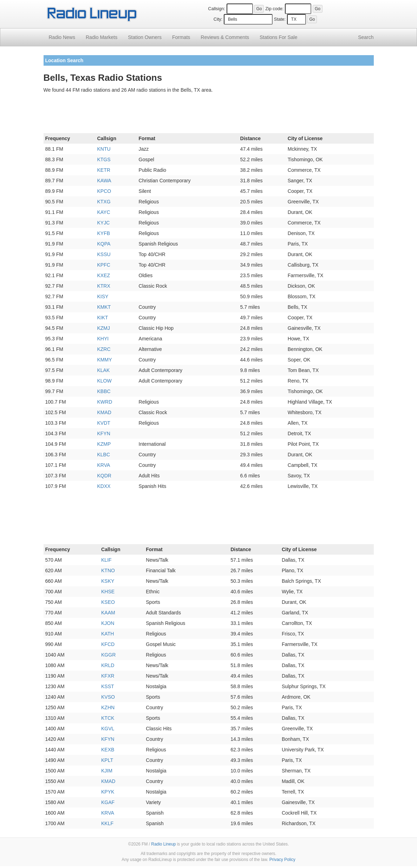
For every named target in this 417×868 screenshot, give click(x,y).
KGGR (108, 655)
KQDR (104, 476)
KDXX (104, 486)
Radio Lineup (163, 844)
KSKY (108, 581)
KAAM (108, 613)
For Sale (278, 37)
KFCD (108, 644)
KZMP (104, 444)
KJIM (107, 771)
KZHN (108, 707)
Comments (225, 37)
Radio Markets (102, 37)
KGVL (108, 729)
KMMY (104, 360)
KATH (107, 634)
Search (366, 37)
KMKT (104, 307)
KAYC (103, 212)
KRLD (108, 665)
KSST (108, 686)
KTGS (104, 159)
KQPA (104, 244)
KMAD (104, 412)
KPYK (108, 792)
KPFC (103, 265)
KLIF (106, 560)
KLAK (103, 370)
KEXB (108, 750)
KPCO (104, 191)
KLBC (103, 455)
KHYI (103, 339)
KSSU (104, 254)
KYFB (103, 233)
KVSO (108, 697)
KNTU (104, 149)
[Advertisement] (209, 115)
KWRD (105, 402)
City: (218, 19)
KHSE (108, 592)
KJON (108, 623)
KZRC (104, 349)
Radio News (62, 37)
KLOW (104, 381)
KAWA (104, 181)
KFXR (108, 676)
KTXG (104, 202)
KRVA (103, 465)
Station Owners (145, 37)
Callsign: (216, 9)
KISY (103, 296)
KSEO (108, 602)
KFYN (103, 433)
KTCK (108, 718)
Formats (181, 37)
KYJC (103, 223)
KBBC (104, 391)
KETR (103, 170)
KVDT (103, 423)
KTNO (108, 570)
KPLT (107, 760)
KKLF (107, 823)
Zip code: (274, 9)
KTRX (103, 286)
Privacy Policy (282, 860)
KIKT (102, 318)
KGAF (108, 802)
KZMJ (103, 328)
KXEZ (103, 275)
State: (280, 19)
